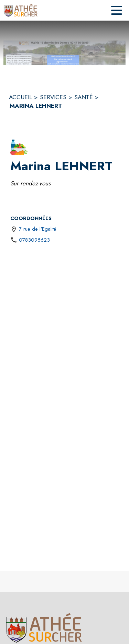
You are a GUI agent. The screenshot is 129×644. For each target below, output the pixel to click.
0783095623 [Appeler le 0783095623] (34, 240)
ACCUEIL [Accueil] (20, 97)
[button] (19, 147)
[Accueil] (21, 10)
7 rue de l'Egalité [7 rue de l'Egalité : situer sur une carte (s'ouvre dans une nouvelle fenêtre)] (37, 229)
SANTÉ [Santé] (84, 97)
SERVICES (53, 97)
